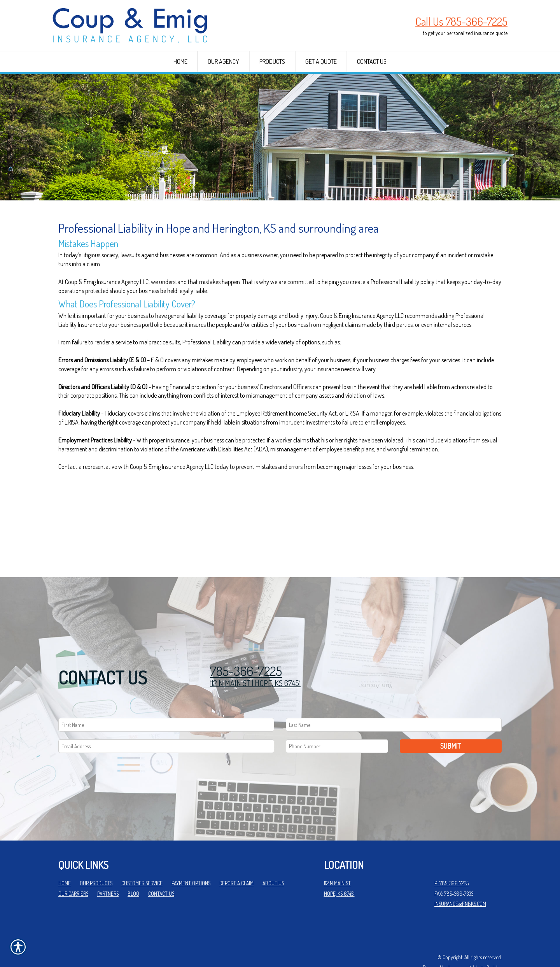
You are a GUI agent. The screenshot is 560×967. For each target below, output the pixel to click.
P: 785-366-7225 (451, 858)
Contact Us (161, 868)
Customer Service (142, 858)
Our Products (96, 858)
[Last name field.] (394, 699)
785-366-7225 (246, 646)
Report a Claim (236, 858)
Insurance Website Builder (475, 942)
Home (65, 858)
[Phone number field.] (337, 720)
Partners (108, 868)
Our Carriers (73, 868)
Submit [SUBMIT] (451, 720)
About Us (273, 858)
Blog (133, 868)
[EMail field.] (166, 720)
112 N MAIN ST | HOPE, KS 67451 (255, 658)
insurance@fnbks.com (460, 878)
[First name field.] (166, 699)
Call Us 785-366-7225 (461, 21)
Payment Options (191, 858)
